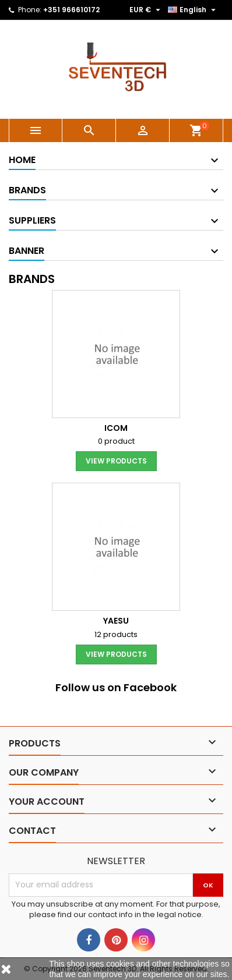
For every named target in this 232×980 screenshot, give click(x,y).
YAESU (116, 621)
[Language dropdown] (193, 10)
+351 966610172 (71, 10)
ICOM (116, 428)
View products (116, 461)
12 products (116, 634)
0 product (116, 441)
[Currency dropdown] (146, 10)
